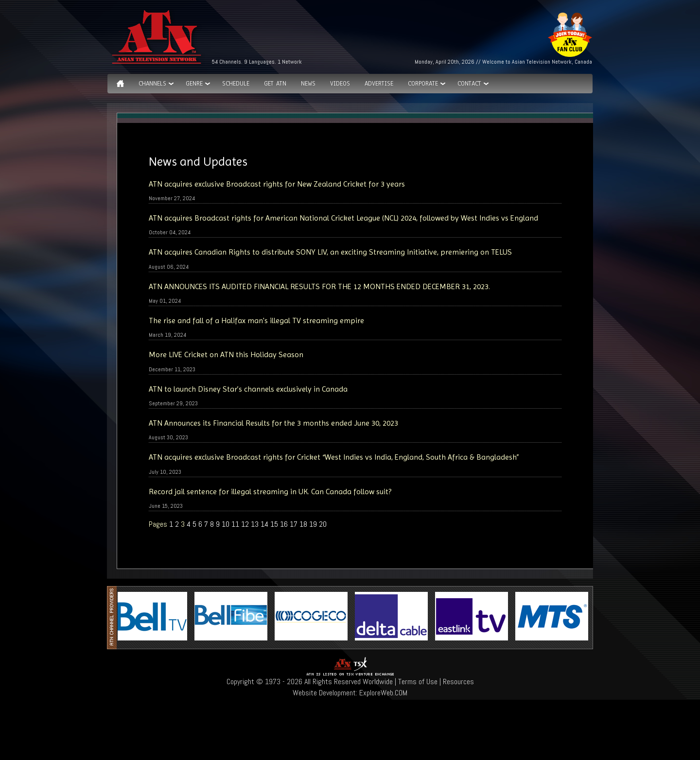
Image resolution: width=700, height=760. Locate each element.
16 (284, 524)
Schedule (236, 84)
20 (323, 524)
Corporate (423, 84)
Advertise (379, 84)
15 (274, 524)
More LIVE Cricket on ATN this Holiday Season (226, 354)
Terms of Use (418, 682)
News (308, 84)
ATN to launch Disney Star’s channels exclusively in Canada (248, 389)
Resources (458, 682)
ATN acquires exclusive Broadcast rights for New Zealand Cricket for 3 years (277, 184)
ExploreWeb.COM (383, 693)
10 (226, 524)
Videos (340, 84)
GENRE (194, 84)
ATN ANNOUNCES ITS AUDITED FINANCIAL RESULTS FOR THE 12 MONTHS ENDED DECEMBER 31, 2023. (319, 286)
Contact (469, 84)
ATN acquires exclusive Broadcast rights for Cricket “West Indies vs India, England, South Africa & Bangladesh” (334, 457)
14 (264, 524)
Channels (152, 84)
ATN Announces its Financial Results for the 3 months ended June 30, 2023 (273, 423)
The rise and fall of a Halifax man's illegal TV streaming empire (256, 320)
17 (294, 524)
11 (235, 524)
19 (313, 524)
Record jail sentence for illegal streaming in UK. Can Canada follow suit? (270, 492)
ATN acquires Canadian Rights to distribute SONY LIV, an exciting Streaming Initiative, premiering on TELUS (330, 252)
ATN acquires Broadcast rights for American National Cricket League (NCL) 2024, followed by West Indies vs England (343, 218)
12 (245, 524)
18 (303, 524)
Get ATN (275, 84)
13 (255, 524)
